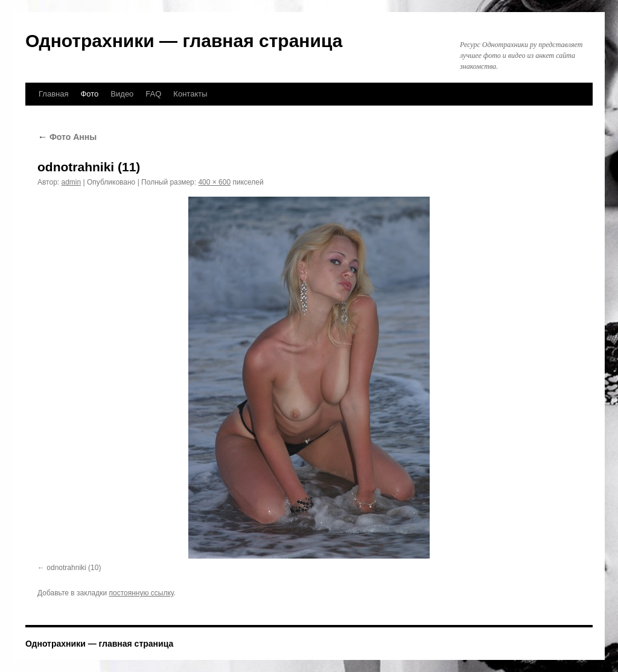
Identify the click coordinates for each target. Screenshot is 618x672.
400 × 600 (214, 182)
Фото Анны (67, 137)
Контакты (190, 94)
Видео (122, 94)
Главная (53, 94)
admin (72, 182)
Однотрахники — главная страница (184, 41)
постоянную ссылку (142, 593)
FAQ (153, 94)
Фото (89, 94)
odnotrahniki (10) (74, 568)
